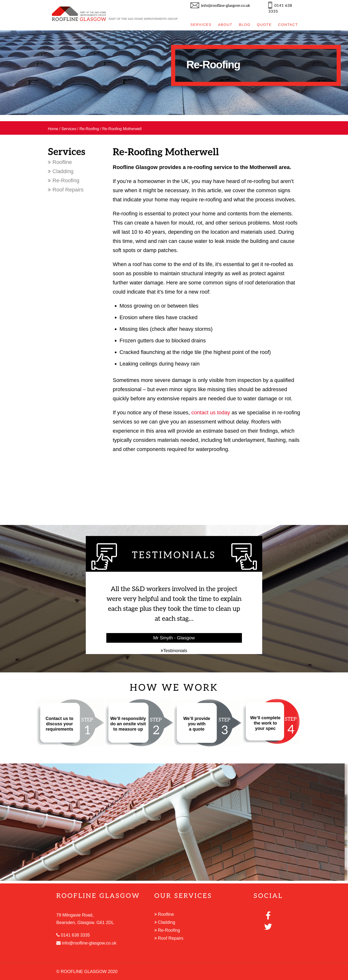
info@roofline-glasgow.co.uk (226, 6)
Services (69, 129)
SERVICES (201, 25)
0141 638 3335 (73, 935)
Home (53, 129)
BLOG (245, 25)
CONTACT (288, 25)
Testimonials (174, 651)
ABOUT (225, 25)
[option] (174, 73)
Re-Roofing (89, 129)
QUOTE (264, 25)
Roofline (60, 162)
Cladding (61, 171)
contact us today (211, 412)
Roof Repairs (66, 190)
